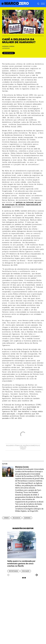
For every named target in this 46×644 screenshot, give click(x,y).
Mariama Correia (8, 46)
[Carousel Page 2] (23, 578)
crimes (6, 518)
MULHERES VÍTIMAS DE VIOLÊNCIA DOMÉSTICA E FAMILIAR (23, 446)
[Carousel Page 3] (25, 578)
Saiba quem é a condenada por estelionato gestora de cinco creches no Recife (21, 564)
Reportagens (9, 53)
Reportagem (13, 571)
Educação (26, 571)
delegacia (16, 518)
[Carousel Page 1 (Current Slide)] (21, 578)
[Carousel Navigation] (23, 575)
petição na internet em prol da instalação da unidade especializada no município (22, 205)
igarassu (27, 518)
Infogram (23, 449)
